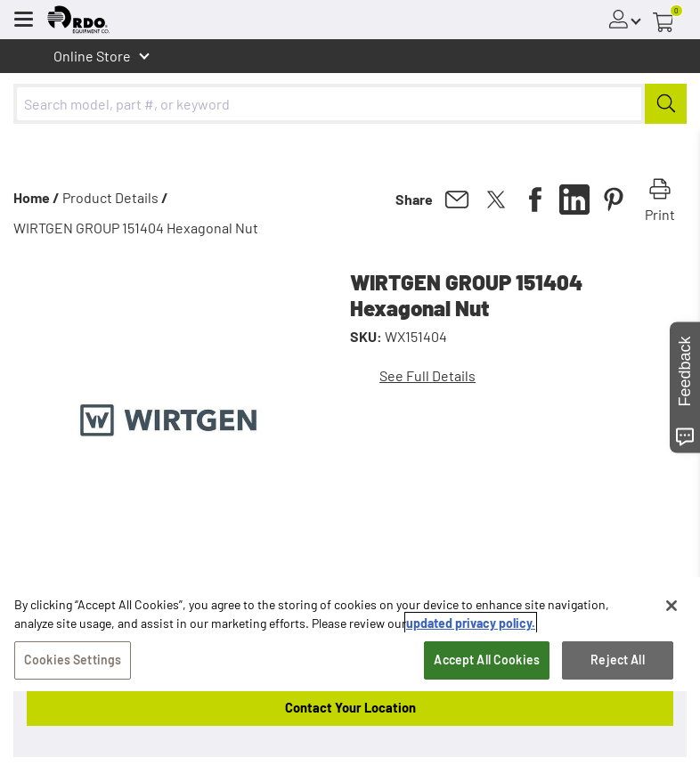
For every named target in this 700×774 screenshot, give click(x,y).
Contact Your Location (350, 707)
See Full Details (427, 375)
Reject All (617, 660)
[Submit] (666, 104)
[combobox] (350, 104)
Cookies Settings (73, 660)
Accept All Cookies (487, 660)
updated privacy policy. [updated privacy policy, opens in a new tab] (471, 623)
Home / (37, 197)
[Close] (672, 606)
